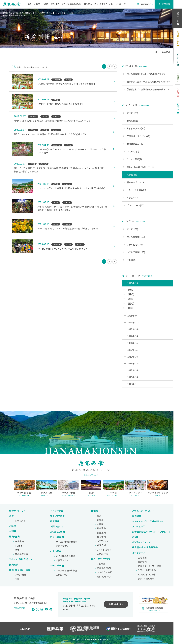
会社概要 (142, 558)
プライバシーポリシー (143, 511)
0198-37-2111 (48, 13)
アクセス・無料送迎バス (72, 4)
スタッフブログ (57, 516)
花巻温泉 (151, 532)
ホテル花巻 (56, 551)
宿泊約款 (137, 516)
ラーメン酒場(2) (134, 159)
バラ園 (135, 537)
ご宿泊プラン (62, 546)
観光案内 (88, 4)
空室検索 (166, 4)
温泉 (30, 4)
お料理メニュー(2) (136, 144)
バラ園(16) (132, 174)
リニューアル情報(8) (136, 190)
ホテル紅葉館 (57, 537)
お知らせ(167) (134, 121)
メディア (146, 579)
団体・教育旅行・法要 (104, 4)
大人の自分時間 (105, 572)
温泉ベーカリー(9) (136, 182)
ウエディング (120, 4)
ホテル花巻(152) (135, 244)
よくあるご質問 (58, 532)
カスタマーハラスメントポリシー (148, 521)
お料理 (37, 4)
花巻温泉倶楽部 (145, 547)
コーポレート (138, 553)
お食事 (100, 520)
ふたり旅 (101, 564)
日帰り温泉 (20, 521)
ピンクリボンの (147, 574)
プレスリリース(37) (136, 205)
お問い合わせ (57, 526)
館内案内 (19, 541)
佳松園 (95, 511)
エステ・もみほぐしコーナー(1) (141, 167)
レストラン (20, 546)
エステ (18, 550)
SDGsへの (147, 570)
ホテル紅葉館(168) (136, 237)
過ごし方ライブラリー (102, 559)
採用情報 (142, 562)
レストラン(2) (133, 151)
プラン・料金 (21, 575)
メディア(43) (133, 198)
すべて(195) (132, 113)
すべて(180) (132, 229)
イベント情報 (57, 511)
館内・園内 (55, 4)
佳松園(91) (132, 260)
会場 (17, 579)
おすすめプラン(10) (136, 128)
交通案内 (101, 533)
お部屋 (45, 4)
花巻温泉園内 (22, 554)
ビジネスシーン (104, 577)
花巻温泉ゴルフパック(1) (138, 136)
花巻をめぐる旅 (104, 568)
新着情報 (55, 521)
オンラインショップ (141, 542)
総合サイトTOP (17, 511)
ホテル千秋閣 (57, 566)
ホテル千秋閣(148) (136, 252)
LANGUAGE (145, 4)
